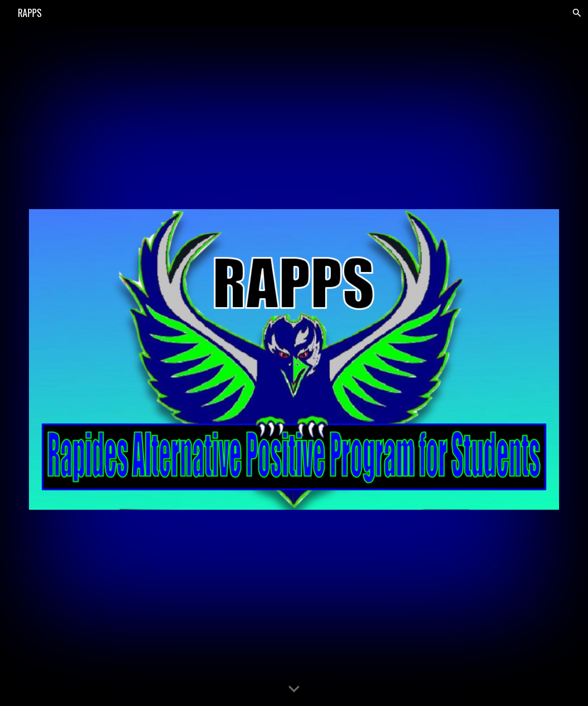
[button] (577, 13)
